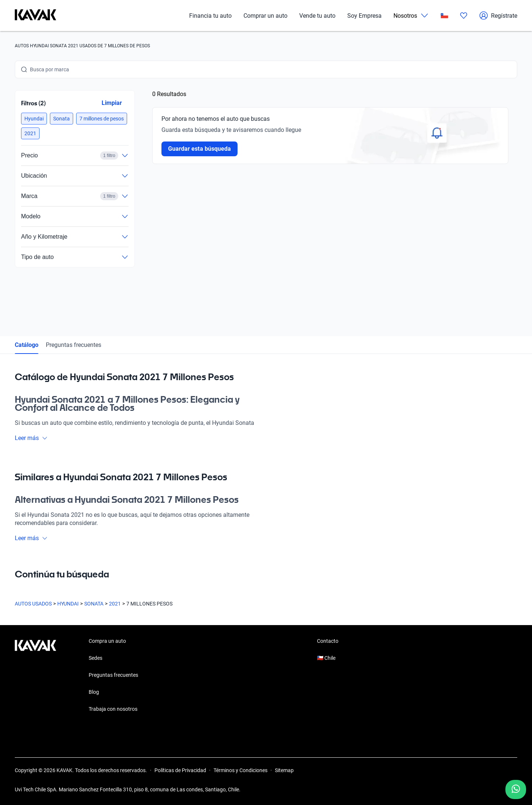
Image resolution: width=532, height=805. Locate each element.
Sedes (96, 658)
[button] (34, 119)
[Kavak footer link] (35, 676)
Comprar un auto (265, 16)
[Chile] (444, 16)
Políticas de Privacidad (180, 770)
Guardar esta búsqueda (199, 149)
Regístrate (498, 16)
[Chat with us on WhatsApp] (516, 789)
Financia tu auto (210, 16)
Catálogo (27, 345)
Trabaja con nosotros (113, 709)
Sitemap (284, 770)
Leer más (31, 438)
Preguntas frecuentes (74, 345)
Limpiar (112, 103)
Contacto (328, 641)
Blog (94, 692)
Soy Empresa (364, 16)
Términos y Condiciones (241, 770)
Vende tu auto (317, 16)
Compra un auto (107, 641)
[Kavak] (35, 16)
